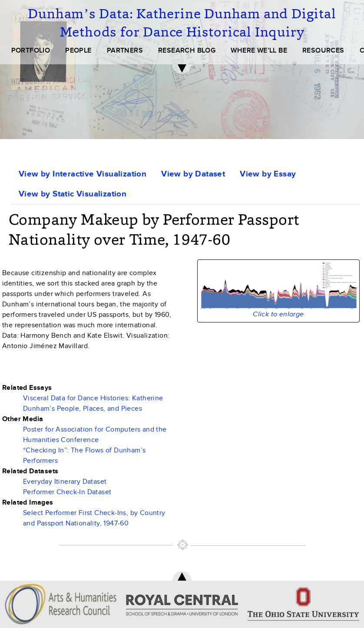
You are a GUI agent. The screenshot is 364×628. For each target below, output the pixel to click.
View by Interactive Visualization (83, 174)
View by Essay (268, 174)
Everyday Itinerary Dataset (65, 482)
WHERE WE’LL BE (259, 50)
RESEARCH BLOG (187, 50)
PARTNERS (125, 50)
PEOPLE (78, 50)
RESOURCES (323, 50)
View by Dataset (193, 174)
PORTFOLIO (31, 50)
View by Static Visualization (73, 194)
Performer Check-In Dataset (67, 492)
